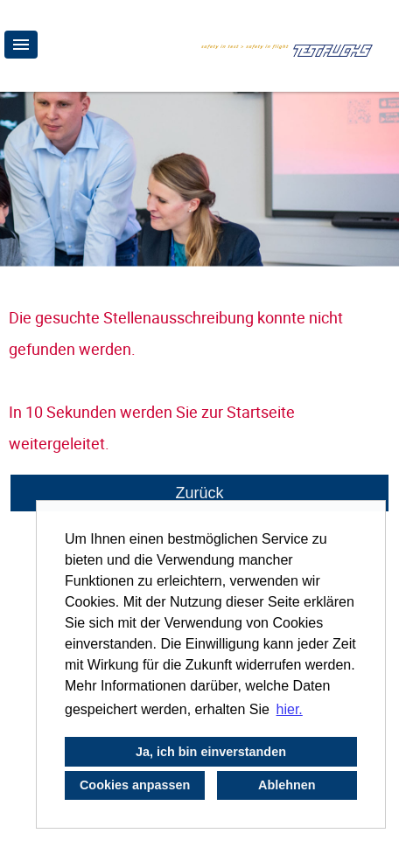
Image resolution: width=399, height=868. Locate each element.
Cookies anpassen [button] (135, 785)
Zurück (199, 493)
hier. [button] (290, 709)
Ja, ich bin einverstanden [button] (211, 752)
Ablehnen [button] (287, 785)
